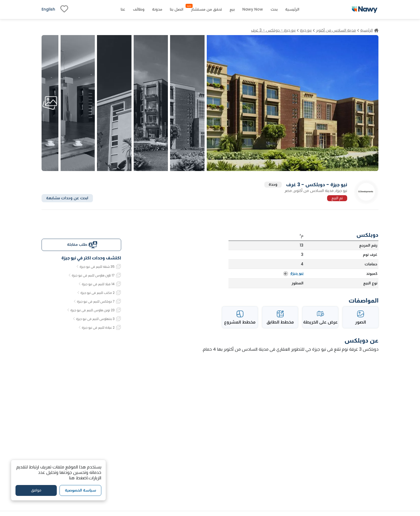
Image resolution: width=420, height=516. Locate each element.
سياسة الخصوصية (81, 490)
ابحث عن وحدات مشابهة (67, 198)
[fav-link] (64, 10)
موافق (36, 490)
